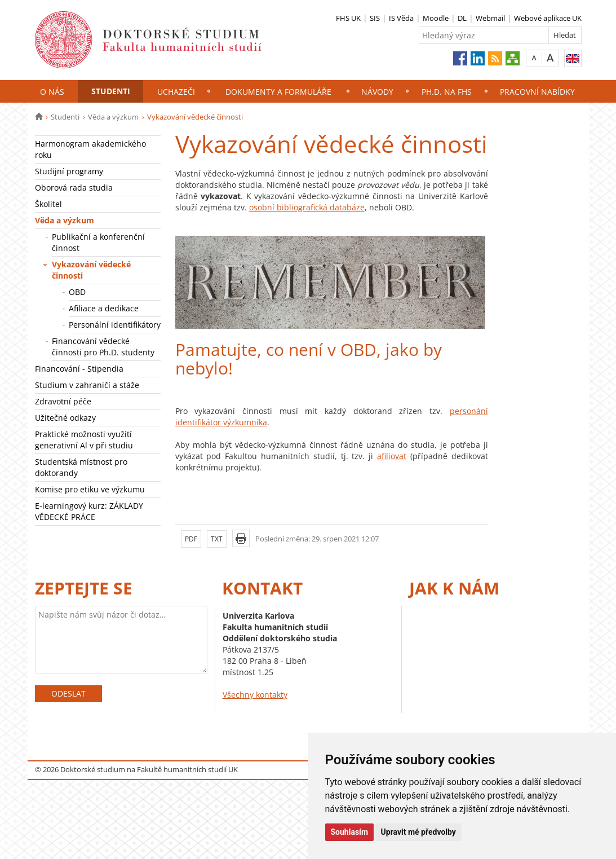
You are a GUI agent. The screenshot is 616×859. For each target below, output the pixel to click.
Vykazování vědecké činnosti (91, 270)
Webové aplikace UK (548, 18)
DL (462, 18)
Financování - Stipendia (79, 369)
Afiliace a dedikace (104, 308)
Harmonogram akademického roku (90, 149)
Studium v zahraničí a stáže (87, 385)
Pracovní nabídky (537, 92)
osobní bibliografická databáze (307, 207)
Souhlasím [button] (350, 832)
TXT (217, 539)
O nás (52, 92)
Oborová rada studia (74, 188)
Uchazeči (176, 92)
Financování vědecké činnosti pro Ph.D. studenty (103, 347)
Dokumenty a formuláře (278, 92)
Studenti (111, 91)
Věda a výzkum (113, 117)
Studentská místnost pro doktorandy (81, 467)
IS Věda (401, 18)
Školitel (48, 204)
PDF (191, 539)
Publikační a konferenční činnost (98, 242)
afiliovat (392, 456)
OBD (77, 292)
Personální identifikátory (115, 325)
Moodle (436, 18)
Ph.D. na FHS (447, 92)
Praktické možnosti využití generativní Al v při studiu (84, 440)
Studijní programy (69, 171)
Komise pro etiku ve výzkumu (90, 489)
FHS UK (348, 18)
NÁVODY (377, 92)
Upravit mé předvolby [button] (418, 832)
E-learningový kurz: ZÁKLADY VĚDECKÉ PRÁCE (89, 511)
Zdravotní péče (63, 401)
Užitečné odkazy (65, 418)
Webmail (490, 18)
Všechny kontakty (255, 695)
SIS (375, 18)
